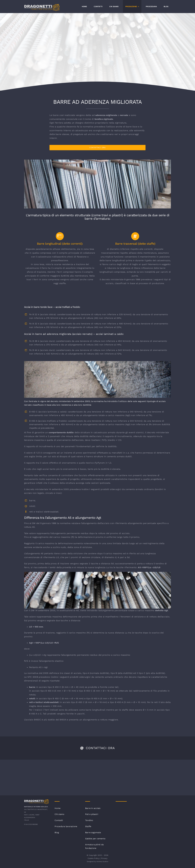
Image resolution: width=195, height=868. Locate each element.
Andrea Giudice (102, 862)
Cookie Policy (94, 858)
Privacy (104, 858)
